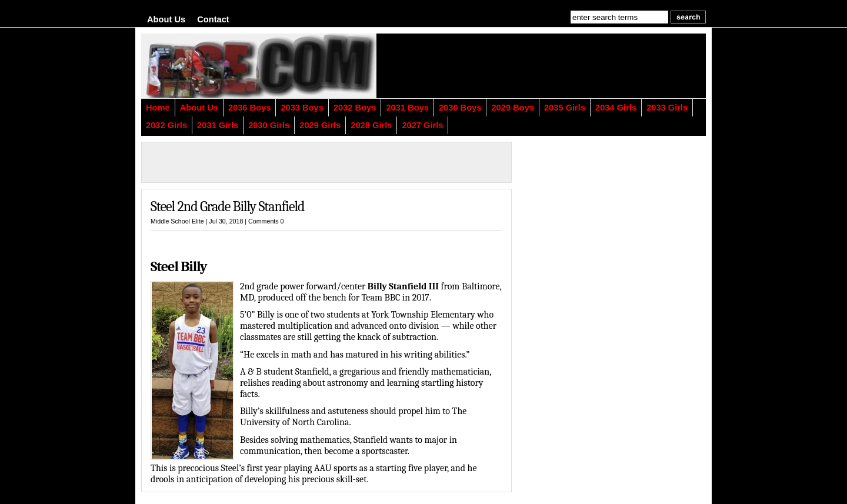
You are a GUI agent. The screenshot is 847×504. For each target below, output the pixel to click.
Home (158, 108)
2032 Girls (166, 125)
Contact (213, 19)
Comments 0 (266, 221)
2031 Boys (407, 108)
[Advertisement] (562, 66)
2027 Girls (422, 125)
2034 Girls (616, 108)
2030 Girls (269, 125)
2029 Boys (513, 108)
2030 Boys (460, 108)
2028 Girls (371, 125)
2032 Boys (355, 108)
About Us (166, 19)
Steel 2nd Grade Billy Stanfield (228, 206)
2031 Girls (218, 125)
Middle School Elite (177, 221)
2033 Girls (667, 108)
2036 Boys (250, 108)
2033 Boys (302, 108)
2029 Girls (320, 125)
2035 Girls (565, 108)
